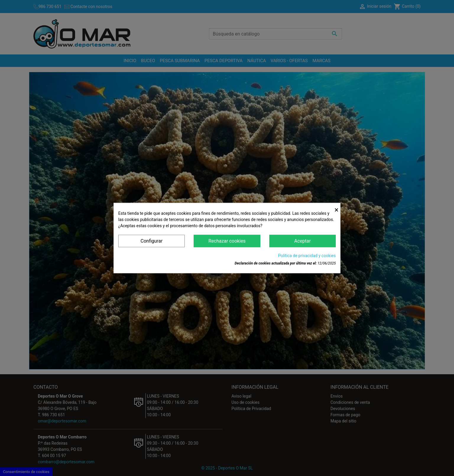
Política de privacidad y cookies (307, 256)
